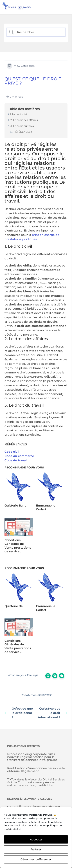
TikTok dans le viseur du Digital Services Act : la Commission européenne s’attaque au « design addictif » (36, 782)
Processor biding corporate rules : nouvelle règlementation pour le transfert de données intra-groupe (32, 757)
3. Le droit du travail (23, 126)
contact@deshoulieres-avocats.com (34, 806)
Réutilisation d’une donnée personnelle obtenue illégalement (36, 770)
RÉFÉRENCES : (23, 132)
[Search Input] (39, 32)
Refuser (36, 849)
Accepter (36, 839)
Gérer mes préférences (36, 859)
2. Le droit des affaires (24, 120)
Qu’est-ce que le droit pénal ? (19, 713)
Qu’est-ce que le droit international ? (53, 713)
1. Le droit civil (19, 114)
